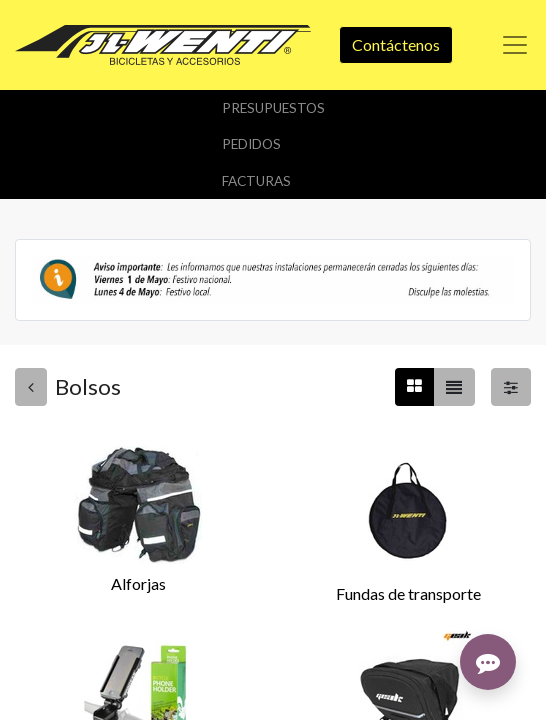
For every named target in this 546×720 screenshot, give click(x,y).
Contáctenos (396, 44)
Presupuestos (273, 108)
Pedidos (251, 144)
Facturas (256, 181)
